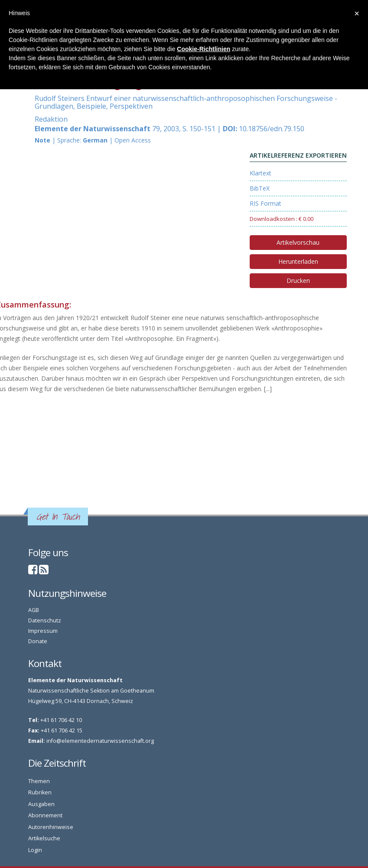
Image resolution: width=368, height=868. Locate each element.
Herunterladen (298, 261)
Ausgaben (41, 804)
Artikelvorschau (298, 242)
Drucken (298, 280)
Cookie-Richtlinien (204, 49)
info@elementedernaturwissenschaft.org (100, 741)
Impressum (43, 631)
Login (35, 850)
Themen (39, 781)
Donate (38, 641)
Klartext (261, 173)
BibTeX (260, 188)
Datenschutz (45, 620)
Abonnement (45, 815)
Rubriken (40, 792)
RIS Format (265, 203)
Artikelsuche (44, 838)
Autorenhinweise (51, 827)
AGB (34, 610)
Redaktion (51, 119)
